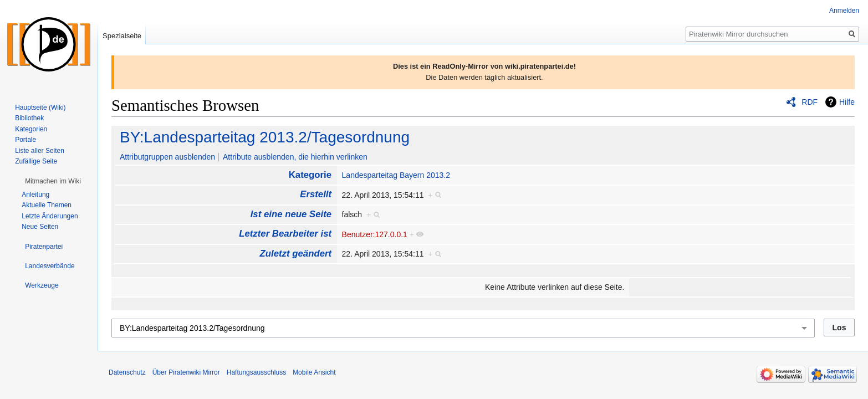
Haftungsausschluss (256, 372)
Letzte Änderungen (50, 216)
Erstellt (316, 194)
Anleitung (35, 195)
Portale (25, 140)
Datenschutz (127, 372)
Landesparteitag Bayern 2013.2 (396, 175)
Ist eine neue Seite (291, 214)
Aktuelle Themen (47, 205)
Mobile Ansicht (314, 372)
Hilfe (847, 102)
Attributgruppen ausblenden (167, 157)
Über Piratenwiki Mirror (186, 372)
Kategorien (31, 129)
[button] (53, 181)
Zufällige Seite (36, 161)
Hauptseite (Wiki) (40, 108)
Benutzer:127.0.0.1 (375, 234)
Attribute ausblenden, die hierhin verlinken (295, 157)
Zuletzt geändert (296, 254)
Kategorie (310, 175)
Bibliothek (29, 118)
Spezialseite (122, 36)
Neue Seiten (40, 227)
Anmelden (844, 11)
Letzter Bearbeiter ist (285, 234)
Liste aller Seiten (40, 151)
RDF (810, 102)
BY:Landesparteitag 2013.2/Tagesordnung (265, 137)
